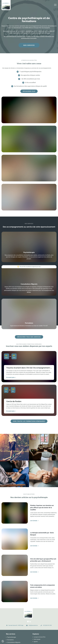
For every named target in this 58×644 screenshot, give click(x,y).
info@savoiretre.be (33, 625)
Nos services (29, 45)
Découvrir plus (29, 91)
